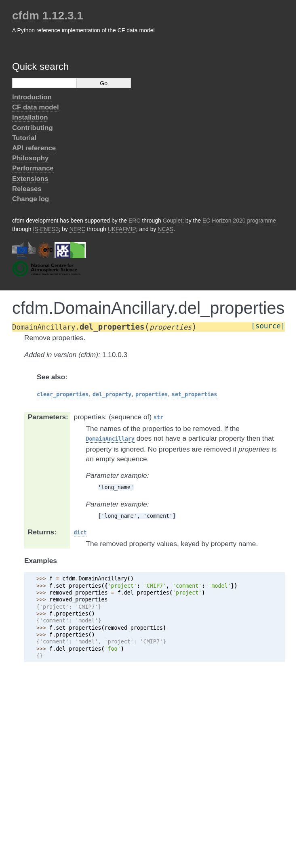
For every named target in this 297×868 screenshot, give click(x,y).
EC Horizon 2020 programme (239, 221)
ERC (135, 221)
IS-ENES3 (46, 229)
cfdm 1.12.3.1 (48, 16)
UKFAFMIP (122, 229)
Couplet (173, 221)
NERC (78, 229)
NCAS (165, 229)
